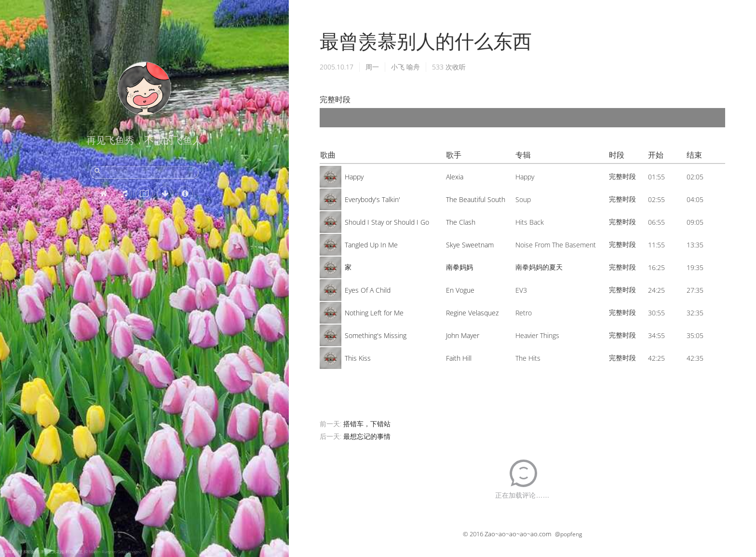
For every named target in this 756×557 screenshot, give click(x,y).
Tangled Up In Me (371, 245)
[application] (522, 118)
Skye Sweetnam (470, 245)
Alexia (455, 177)
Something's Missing (376, 335)
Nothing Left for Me (374, 313)
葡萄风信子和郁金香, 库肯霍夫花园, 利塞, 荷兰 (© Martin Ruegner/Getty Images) (73, 551)
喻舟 (413, 67)
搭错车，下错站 (367, 424)
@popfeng (568, 534)
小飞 (398, 67)
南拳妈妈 (459, 267)
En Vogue (460, 290)
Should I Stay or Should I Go (387, 222)
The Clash (461, 222)
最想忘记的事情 (367, 436)
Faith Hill (459, 358)
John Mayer (463, 335)
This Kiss (358, 358)
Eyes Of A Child (368, 290)
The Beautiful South (476, 199)
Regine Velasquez (472, 313)
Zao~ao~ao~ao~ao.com (518, 534)
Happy (354, 177)
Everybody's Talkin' (372, 199)
